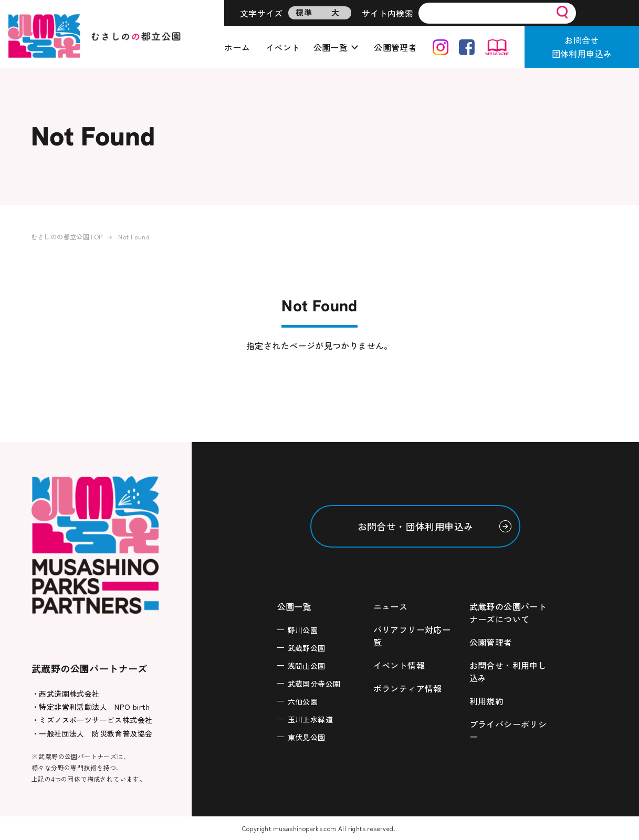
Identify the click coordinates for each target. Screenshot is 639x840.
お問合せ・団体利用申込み (416, 526)
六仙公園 (303, 701)
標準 (304, 12)
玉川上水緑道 (310, 719)
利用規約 (487, 701)
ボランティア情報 (408, 688)
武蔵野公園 (307, 648)
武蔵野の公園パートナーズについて (508, 613)
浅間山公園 (307, 666)
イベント (283, 47)
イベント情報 (399, 665)
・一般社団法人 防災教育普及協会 (92, 733)
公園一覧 (331, 47)
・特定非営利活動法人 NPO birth (91, 707)
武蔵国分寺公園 (314, 684)
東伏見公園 (307, 737)
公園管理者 (395, 47)
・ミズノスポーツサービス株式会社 (92, 720)
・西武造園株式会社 (66, 694)
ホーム (237, 47)
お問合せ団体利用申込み (582, 47)
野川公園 (303, 630)
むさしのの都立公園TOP (67, 237)
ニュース (391, 606)
